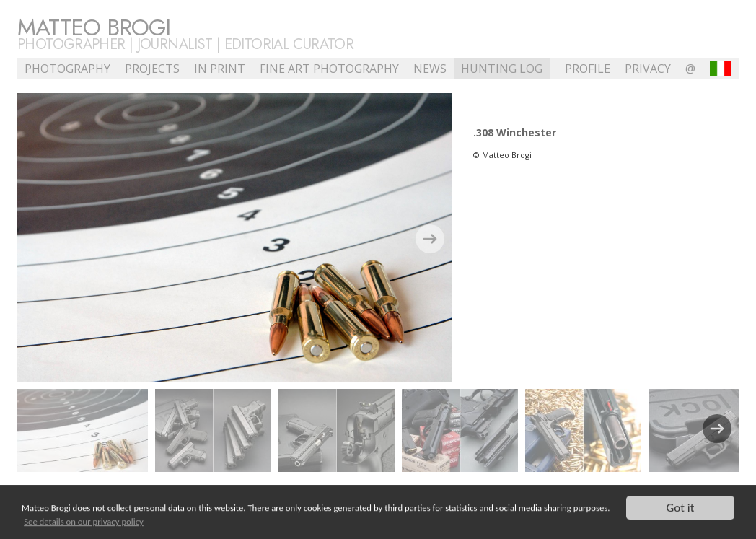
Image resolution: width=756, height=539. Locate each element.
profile (588, 69)
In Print (220, 69)
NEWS (430, 69)
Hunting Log (502, 69)
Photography (67, 69)
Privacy (648, 69)
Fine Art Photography (329, 69)
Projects (152, 69)
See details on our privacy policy (84, 522)
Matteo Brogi (94, 27)
